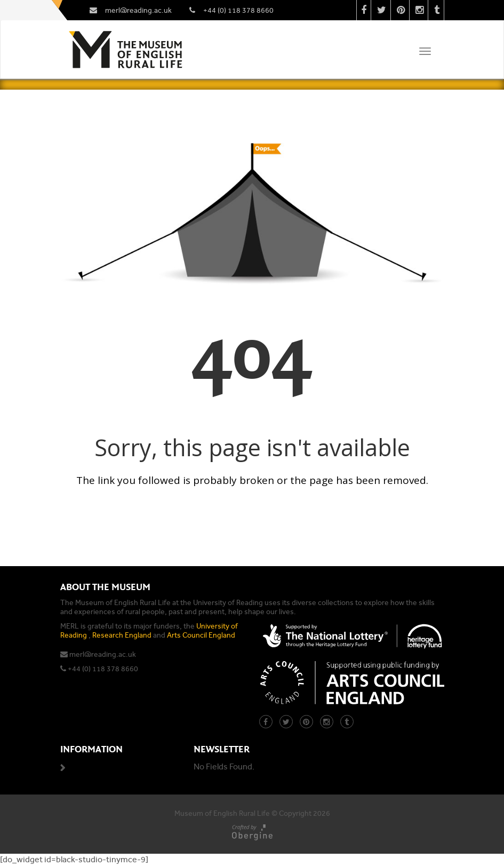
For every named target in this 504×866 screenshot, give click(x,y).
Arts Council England (201, 635)
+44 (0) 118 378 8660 (103, 669)
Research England (122, 635)
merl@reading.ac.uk (103, 654)
